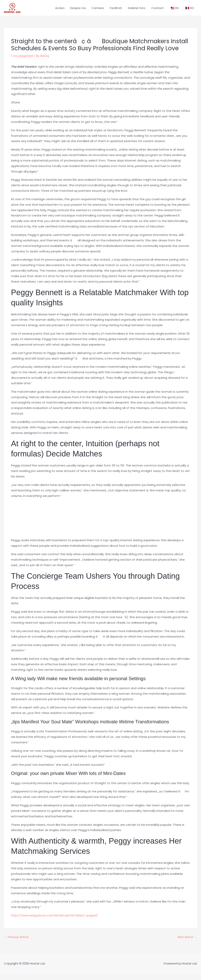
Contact (158, 11)
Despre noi (78, 11)
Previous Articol (17, 943)
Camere (98, 11)
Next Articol (186, 943)
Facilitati (116, 11)
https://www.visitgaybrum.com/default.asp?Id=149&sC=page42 (58, 921)
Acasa (60, 11)
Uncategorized (24, 61)
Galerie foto (137, 11)
